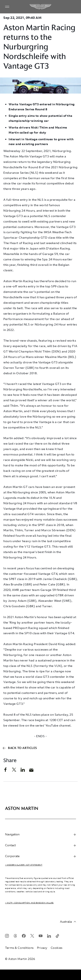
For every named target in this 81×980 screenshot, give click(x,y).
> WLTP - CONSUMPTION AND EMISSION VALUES (29, 903)
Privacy (42, 948)
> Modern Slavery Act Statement (24, 865)
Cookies (57, 948)
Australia (68, 922)
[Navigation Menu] (7, 7)
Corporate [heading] (40, 856)
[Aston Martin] (41, 7)
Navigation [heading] (40, 834)
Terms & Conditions (19, 948)
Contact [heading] (40, 845)
